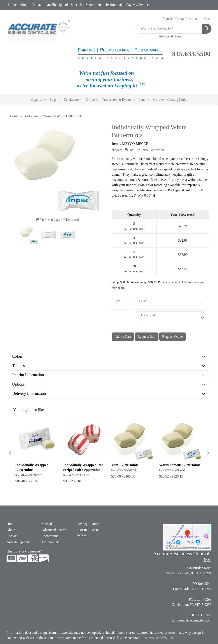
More (156, 100)
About (24, 5)
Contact (37, 5)
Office (90, 100)
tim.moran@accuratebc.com (192, 620)
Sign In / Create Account (88, 532)
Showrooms (94, 5)
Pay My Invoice (137, 5)
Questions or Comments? (24, 551)
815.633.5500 (202, 615)
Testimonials (114, 5)
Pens (142, 100)
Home (12, 5)
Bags (53, 100)
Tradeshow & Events (117, 100)
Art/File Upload (57, 5)
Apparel (37, 100)
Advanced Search (54, 530)
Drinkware (71, 100)
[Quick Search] (169, 29)
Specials (77, 5)
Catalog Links (177, 100)
